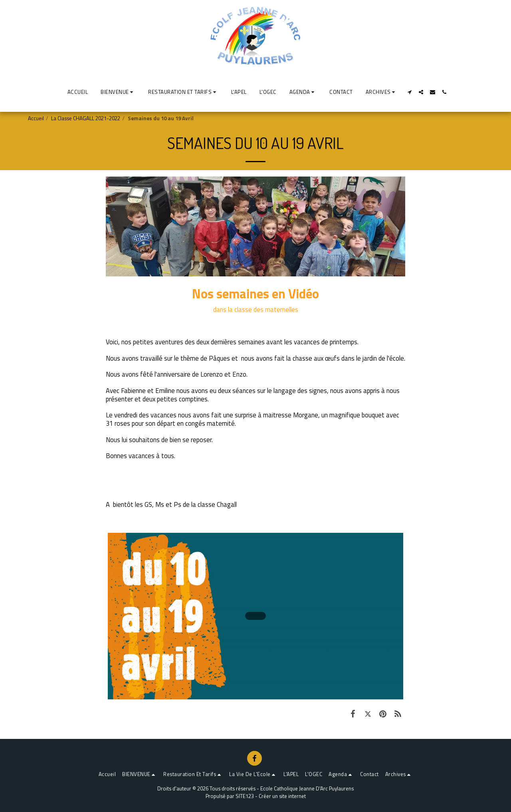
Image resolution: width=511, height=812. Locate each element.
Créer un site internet (282, 796)
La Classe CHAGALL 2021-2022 (86, 118)
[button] (118, 92)
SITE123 (245, 796)
